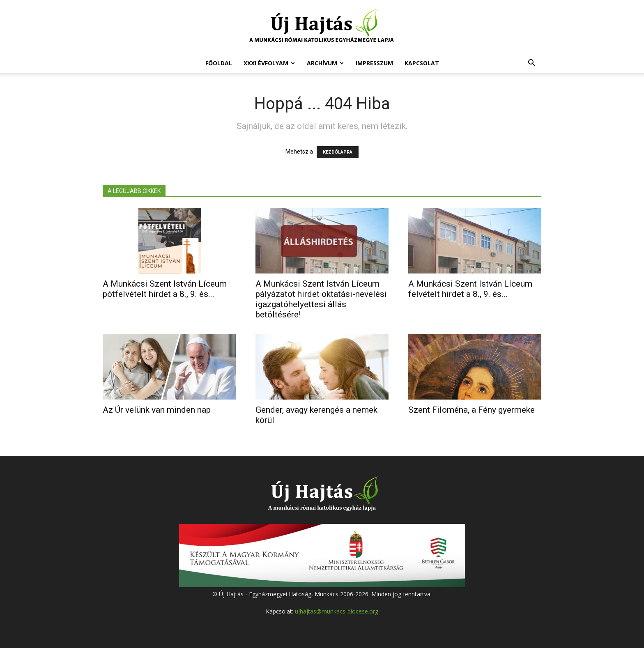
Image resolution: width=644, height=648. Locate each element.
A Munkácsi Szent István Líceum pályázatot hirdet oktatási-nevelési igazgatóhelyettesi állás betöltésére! (321, 299)
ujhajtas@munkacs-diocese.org (337, 611)
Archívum (325, 63)
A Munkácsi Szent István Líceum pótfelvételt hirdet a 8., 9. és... (165, 289)
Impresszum (374, 63)
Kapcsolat (422, 63)
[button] (531, 64)
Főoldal (219, 63)
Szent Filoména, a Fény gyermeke (471, 410)
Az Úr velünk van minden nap (157, 410)
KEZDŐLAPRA (338, 152)
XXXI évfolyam (269, 63)
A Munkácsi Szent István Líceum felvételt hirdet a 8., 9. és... (470, 289)
